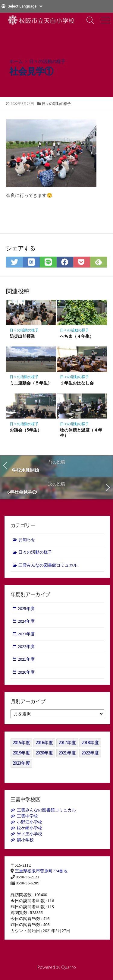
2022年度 (26, 646)
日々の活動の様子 (47, 61)
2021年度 (26, 659)
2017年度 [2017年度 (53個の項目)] (67, 743)
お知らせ (27, 539)
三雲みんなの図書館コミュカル (48, 565)
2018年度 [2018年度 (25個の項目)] (90, 743)
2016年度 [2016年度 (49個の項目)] (44, 743)
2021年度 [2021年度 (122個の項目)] (67, 753)
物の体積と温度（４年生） (81, 433)
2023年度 (26, 634)
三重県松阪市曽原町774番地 (41, 871)
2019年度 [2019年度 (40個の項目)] (21, 753)
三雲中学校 (27, 816)
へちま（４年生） (77, 336)
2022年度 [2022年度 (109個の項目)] (90, 753)
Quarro (69, 967)
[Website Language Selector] (25, 6)
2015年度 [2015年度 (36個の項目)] (21, 743)
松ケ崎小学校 (30, 828)
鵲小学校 (25, 840)
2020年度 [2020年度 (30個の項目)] (44, 753)
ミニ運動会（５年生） (31, 383)
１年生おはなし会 (77, 383)
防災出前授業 (22, 336)
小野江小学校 (30, 822)
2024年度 (26, 621)
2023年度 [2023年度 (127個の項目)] (21, 763)
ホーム (16, 61)
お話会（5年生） (26, 430)
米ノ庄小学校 (30, 834)
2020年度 (26, 672)
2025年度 (26, 609)
